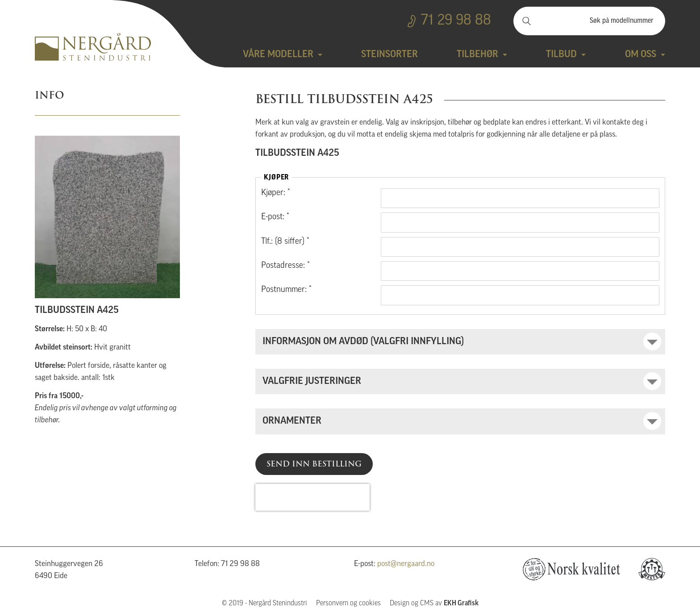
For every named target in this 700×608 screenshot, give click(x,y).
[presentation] (312, 497)
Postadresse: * (285, 266)
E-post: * (275, 217)
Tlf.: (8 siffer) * (285, 242)
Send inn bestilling (314, 464)
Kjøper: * (276, 193)
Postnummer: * (286, 290)
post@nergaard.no (406, 564)
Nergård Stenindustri (93, 47)
